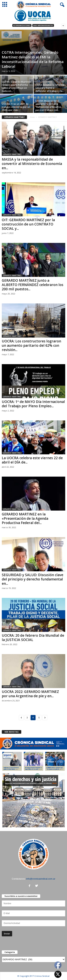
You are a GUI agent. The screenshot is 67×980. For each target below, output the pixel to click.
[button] (61, 5)
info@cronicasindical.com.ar (41, 879)
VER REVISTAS (12, 732)
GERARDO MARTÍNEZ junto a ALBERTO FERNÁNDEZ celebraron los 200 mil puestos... (33, 285)
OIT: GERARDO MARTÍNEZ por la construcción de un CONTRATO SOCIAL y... (28, 224)
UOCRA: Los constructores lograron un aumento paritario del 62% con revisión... (31, 345)
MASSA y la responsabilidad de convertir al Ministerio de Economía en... (32, 164)
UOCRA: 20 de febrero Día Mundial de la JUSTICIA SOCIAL (33, 638)
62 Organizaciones (22, 25)
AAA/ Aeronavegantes (43, 25)
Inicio (32, 117)
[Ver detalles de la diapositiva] (33, 16)
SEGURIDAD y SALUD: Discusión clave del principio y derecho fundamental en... (33, 579)
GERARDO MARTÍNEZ (12, 154)
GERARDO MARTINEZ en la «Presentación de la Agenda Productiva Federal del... (25, 518)
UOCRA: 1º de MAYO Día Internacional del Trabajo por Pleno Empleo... (33, 404)
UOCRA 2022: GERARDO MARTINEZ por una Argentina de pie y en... (30, 694)
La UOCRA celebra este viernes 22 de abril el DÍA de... (32, 460)
